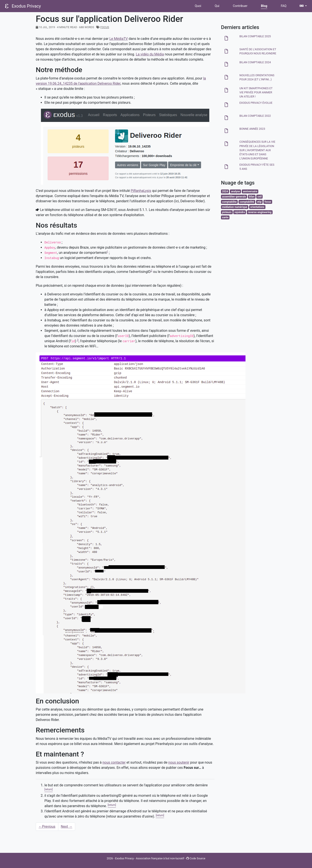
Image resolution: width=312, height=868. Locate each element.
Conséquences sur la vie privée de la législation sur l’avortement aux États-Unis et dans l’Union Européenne (257, 150)
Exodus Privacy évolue (256, 103)
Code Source (196, 858)
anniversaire (250, 191)
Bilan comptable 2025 (255, 36)
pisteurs (227, 212)
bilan (252, 197)
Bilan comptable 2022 (255, 116)
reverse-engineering (260, 212)
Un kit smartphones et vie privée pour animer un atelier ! (256, 92)
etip (259, 202)
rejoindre (240, 212)
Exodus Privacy (26, 6)
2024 (225, 191)
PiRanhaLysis (141, 191)
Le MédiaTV (119, 39)
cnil (259, 197)
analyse (235, 191)
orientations (257, 207)
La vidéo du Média (150, 54)
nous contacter (114, 762)
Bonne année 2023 (252, 129)
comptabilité (247, 202)
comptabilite (229, 202)
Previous (47, 827)
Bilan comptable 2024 (255, 62)
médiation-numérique (235, 207)
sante (225, 217)
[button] (303, 6)
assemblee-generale (234, 197)
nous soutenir (179, 762)
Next (67, 827)
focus (105, 27)
